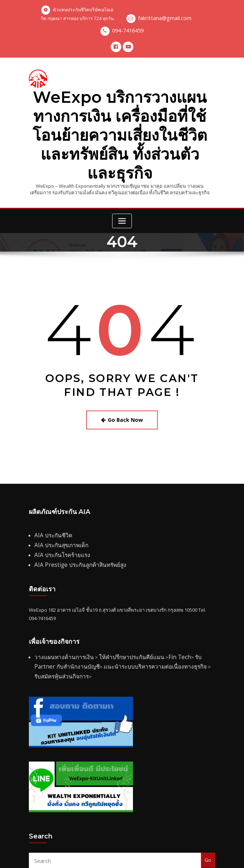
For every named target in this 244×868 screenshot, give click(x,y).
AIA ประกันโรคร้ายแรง (58, 515)
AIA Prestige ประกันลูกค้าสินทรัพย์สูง (73, 524)
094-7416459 (128, 30)
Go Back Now (122, 386)
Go (208, 805)
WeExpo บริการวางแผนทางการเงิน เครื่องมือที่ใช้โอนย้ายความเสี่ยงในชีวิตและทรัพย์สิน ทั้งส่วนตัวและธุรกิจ (120, 117)
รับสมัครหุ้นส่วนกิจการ (183, 623)
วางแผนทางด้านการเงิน (58, 614)
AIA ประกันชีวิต (50, 499)
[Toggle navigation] (122, 188)
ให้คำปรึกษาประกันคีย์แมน (115, 614)
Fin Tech (156, 614)
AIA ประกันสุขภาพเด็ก (57, 507)
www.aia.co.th (138, 840)
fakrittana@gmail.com (165, 18)
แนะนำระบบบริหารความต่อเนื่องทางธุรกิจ (111, 623)
